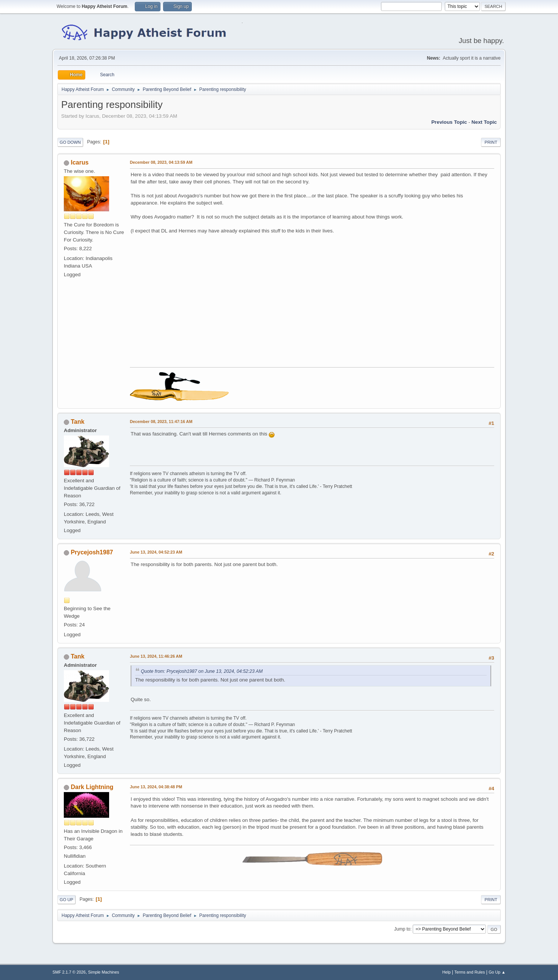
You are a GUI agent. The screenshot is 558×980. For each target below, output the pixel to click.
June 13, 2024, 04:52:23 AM (156, 552)
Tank (77, 422)
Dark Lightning (92, 787)
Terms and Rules (470, 972)
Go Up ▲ (497, 972)
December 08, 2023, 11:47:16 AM (161, 422)
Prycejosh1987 (92, 552)
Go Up (66, 900)
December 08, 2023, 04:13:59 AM (161, 162)
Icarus (79, 162)
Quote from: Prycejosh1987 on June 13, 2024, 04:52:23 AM (202, 671)
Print (491, 142)
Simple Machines (103, 972)
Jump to (402, 929)
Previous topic (449, 122)
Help (447, 972)
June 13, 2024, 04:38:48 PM (156, 787)
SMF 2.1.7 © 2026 (69, 972)
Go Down (70, 142)
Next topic (484, 122)
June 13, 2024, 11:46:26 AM (156, 656)
